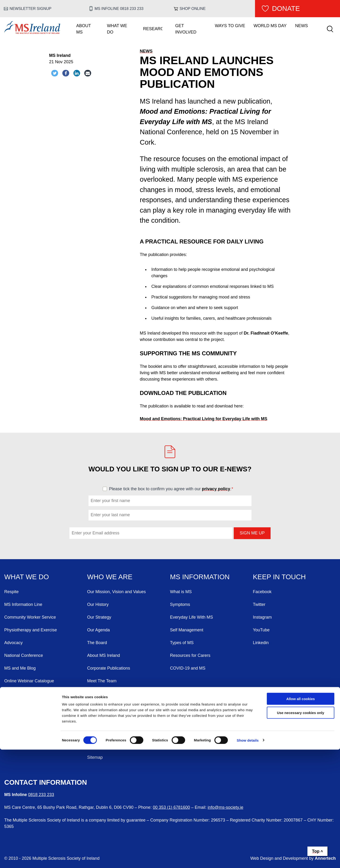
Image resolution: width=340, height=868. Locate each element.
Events (11, 732)
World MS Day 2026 (23, 745)
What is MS (181, 592)
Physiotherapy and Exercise (31, 630)
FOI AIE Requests (104, 719)
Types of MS (182, 643)
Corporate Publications (109, 668)
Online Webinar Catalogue (29, 681)
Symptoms (180, 604)
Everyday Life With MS (191, 617)
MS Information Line (23, 604)
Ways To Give (230, 26)
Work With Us (17, 706)
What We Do (117, 29)
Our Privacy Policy (104, 745)
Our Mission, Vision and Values (116, 592)
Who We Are (110, 577)
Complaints (98, 706)
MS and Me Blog (20, 668)
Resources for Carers (190, 655)
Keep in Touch (279, 577)
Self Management (187, 630)
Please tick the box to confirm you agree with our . (173, 489)
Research (153, 29)
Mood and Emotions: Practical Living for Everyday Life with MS (204, 419)
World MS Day (270, 26)
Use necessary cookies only (301, 831)
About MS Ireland (104, 655)
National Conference (24, 655)
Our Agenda (98, 630)
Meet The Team (102, 681)
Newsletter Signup (31, 8)
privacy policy (216, 489)
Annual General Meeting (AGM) (117, 694)
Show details (248, 859)
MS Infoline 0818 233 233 (119, 8)
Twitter (259, 604)
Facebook (262, 592)
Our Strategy (99, 617)
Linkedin (261, 643)
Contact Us (15, 719)
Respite (11, 592)
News (302, 26)
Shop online (193, 8)
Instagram (262, 617)
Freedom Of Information (110, 732)
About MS (84, 29)
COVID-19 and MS (188, 668)
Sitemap (95, 757)
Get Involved (186, 29)
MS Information (200, 577)
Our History (98, 604)
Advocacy (13, 643)
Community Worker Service (30, 617)
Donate (286, 8)
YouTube (261, 630)
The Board (97, 643)
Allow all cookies (301, 817)
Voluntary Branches (23, 694)
